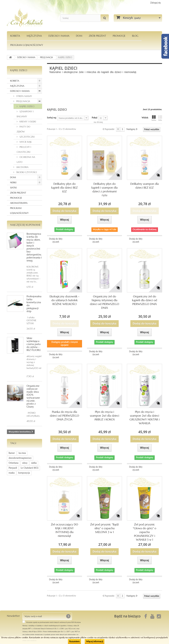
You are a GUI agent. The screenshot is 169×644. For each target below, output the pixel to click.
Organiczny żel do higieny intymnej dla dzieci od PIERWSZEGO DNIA (105, 302)
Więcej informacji (95, 641)
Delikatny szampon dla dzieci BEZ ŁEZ (145, 186)
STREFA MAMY (24, 96)
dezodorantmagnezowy (20, 458)
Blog (135, 36)
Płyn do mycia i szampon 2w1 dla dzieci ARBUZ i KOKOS (105, 416)
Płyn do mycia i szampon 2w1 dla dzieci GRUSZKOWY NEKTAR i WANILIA (145, 418)
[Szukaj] (105, 18)
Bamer (12, 453)
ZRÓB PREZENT (18, 193)
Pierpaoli (13, 468)
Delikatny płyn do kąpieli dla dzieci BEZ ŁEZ (65, 188)
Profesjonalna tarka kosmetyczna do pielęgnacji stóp (34, 304)
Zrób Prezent (97, 36)
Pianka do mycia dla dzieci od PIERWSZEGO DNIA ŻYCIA (64, 416)
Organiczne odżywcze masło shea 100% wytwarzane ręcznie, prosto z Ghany (33, 396)
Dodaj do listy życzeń (56, 240)
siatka (34, 463)
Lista (160, 118)
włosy (25, 463)
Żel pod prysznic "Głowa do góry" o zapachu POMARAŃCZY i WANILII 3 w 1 (144, 532)
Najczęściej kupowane (25, 225)
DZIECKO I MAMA (59, 36)
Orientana (13, 463)
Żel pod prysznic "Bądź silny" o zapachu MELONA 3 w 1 (104, 528)
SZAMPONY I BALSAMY (25, 114)
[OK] (68, 616)
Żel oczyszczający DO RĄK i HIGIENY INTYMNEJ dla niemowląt (64, 530)
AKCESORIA (22, 167)
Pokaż (94, 118)
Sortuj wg (52, 118)
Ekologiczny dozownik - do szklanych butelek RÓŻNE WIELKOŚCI (65, 300)
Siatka (154, 118)
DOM (79, 36)
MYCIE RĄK (25, 142)
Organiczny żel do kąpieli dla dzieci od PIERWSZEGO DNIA (145, 300)
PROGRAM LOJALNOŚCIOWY (27, 45)
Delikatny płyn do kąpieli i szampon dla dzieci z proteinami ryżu (105, 189)
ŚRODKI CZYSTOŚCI (26, 172)
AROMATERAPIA (19, 203)
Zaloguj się (155, 3)
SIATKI (13, 188)
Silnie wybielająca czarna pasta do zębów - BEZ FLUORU (34, 344)
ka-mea (22, 453)
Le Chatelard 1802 (29, 468)
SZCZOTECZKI (27, 137)
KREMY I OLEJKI (27, 122)
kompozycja (24, 473)
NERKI (13, 182)
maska (12, 473)
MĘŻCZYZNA (34, 36)
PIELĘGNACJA (23, 101)
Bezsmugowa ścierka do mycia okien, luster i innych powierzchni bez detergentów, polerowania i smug (34, 247)
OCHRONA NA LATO (26, 160)
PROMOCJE (119, 36)
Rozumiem (74, 641)
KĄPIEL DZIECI (27, 106)
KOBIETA (15, 36)
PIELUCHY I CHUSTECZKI (24, 149)
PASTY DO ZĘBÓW (23, 129)
